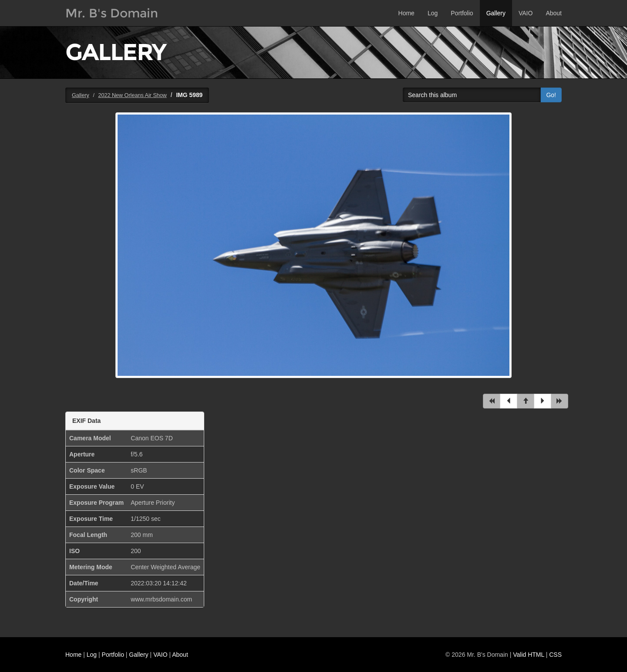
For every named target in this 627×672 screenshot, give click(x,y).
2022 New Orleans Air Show (132, 95)
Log (433, 13)
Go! (551, 95)
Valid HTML (529, 655)
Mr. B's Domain (112, 13)
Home (406, 13)
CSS (555, 655)
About (554, 13)
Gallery (496, 13)
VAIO (526, 13)
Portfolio (462, 13)
